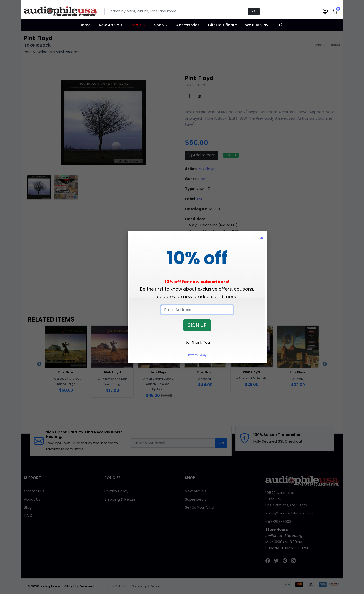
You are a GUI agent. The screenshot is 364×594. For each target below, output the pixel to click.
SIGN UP (197, 325)
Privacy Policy (197, 355)
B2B (281, 25)
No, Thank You (197, 342)
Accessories (188, 25)
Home (85, 25)
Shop (159, 25)
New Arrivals (111, 25)
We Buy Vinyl (257, 25)
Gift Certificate (222, 25)
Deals (136, 25)
